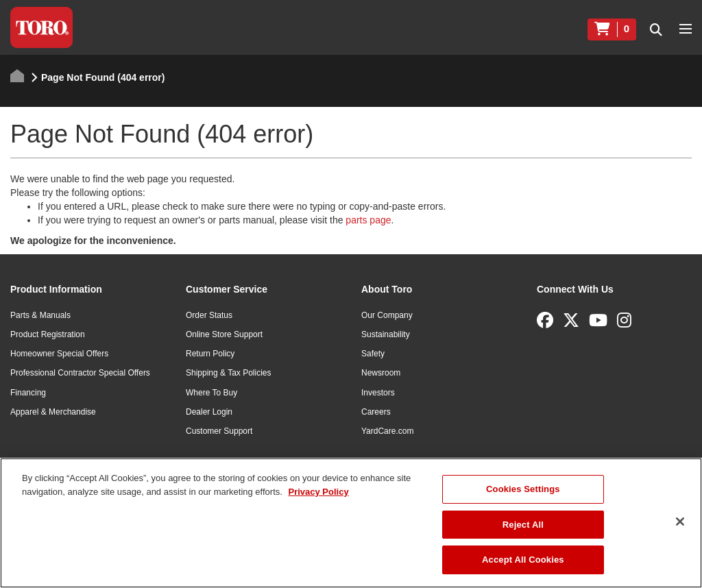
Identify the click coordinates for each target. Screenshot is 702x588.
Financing (28, 393)
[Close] (680, 522)
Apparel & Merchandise (53, 412)
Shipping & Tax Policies (229, 373)
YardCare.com (387, 431)
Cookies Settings (523, 489)
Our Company (387, 315)
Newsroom (381, 373)
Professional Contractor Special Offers (80, 373)
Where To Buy (211, 393)
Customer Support (219, 431)
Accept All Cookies (523, 560)
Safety (373, 354)
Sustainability (386, 334)
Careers (376, 412)
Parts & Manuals (40, 315)
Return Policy (210, 354)
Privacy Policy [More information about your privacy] (318, 492)
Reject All (523, 525)
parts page (368, 220)
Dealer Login (209, 412)
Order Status (209, 315)
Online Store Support (224, 334)
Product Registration (48, 334)
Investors (378, 393)
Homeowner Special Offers (59, 354)
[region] (351, 523)
